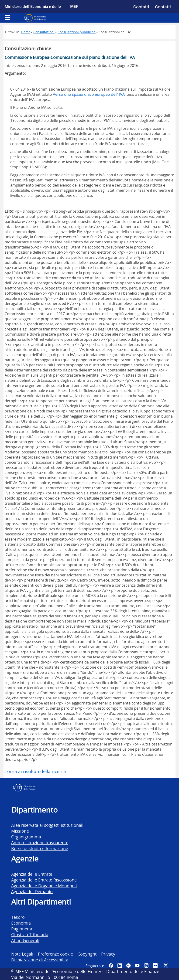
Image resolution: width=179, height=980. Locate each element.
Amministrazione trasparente (40, 842)
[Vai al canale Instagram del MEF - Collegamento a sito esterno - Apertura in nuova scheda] (146, 965)
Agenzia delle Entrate (32, 874)
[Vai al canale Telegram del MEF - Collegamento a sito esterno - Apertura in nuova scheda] (128, 965)
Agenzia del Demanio (32, 891)
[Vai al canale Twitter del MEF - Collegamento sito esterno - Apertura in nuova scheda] (166, 965)
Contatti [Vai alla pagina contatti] (141, 7)
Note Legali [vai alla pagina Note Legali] (22, 954)
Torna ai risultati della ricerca (35, 771)
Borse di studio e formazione (40, 848)
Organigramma (26, 837)
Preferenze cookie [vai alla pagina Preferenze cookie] (55, 954)
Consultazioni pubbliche (77, 32)
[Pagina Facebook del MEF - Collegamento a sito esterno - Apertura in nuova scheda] (111, 965)
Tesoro (18, 917)
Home (26, 32)
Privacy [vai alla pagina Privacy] (108, 954)
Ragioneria (22, 929)
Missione (20, 831)
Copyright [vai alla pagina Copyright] (87, 954)
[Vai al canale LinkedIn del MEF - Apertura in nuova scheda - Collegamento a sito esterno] (120, 965)
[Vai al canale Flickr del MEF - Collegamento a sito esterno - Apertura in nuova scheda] (156, 965)
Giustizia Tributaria (30, 934)
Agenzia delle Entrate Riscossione (44, 880)
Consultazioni (44, 32)
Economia (21, 923)
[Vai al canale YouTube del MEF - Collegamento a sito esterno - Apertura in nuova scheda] (137, 965)
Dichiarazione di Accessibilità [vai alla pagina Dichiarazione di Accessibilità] (40, 960)
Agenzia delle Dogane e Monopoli (44, 886)
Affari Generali (25, 940)
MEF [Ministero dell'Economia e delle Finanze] (74, 6)
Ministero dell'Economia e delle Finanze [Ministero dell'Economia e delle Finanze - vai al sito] (33, 12)
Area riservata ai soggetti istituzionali (47, 825)
